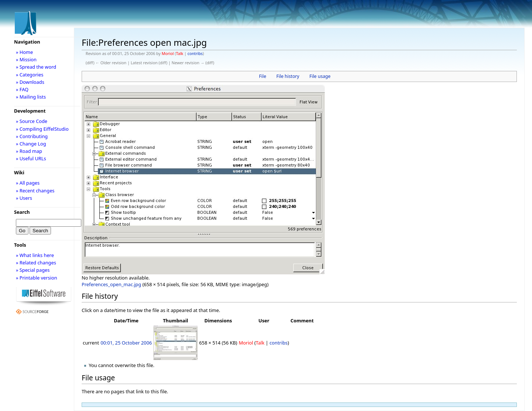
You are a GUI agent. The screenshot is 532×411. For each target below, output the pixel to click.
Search (22, 212)
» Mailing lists (31, 97)
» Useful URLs (31, 158)
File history (288, 76)
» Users (24, 198)
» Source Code (32, 121)
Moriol (168, 54)
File (262, 76)
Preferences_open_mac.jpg (111, 284)
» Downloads (30, 82)
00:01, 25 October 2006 (126, 343)
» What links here (35, 255)
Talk (180, 54)
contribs (195, 54)
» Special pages (33, 270)
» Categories (30, 75)
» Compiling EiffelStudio (42, 129)
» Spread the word (36, 67)
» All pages (28, 183)
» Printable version (37, 278)
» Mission (26, 59)
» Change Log (31, 144)
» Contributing (32, 136)
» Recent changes (35, 191)
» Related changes (36, 263)
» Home (24, 52)
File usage (320, 76)
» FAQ (22, 89)
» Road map (29, 151)
